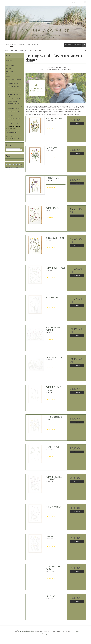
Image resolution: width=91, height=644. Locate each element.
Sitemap (77, 632)
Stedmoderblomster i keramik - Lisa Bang (15, 115)
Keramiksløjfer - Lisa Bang (14, 111)
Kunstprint (8, 74)
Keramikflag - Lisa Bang (13, 86)
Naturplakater (9, 71)
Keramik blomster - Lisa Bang (15, 106)
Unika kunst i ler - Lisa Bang (14, 89)
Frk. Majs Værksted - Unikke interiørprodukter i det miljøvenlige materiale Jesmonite (14, 132)
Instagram (46, 634)
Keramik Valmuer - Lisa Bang (15, 99)
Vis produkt (77, 123)
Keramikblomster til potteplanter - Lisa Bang (13, 102)
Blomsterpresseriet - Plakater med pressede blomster (13, 127)
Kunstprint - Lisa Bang (13, 84)
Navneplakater (10, 63)
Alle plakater (9, 60)
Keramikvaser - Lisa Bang (14, 118)
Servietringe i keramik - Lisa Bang (14, 95)
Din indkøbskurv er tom (76, 45)
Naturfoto (8, 68)
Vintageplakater (10, 66)
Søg (85, 2)
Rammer (8, 77)
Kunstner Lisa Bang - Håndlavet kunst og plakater (14, 80)
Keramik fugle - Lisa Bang (14, 109)
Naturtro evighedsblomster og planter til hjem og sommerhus (14, 138)
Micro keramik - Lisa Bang (14, 92)
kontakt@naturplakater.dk (26, 632)
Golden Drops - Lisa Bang (14, 124)
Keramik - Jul (11, 121)
